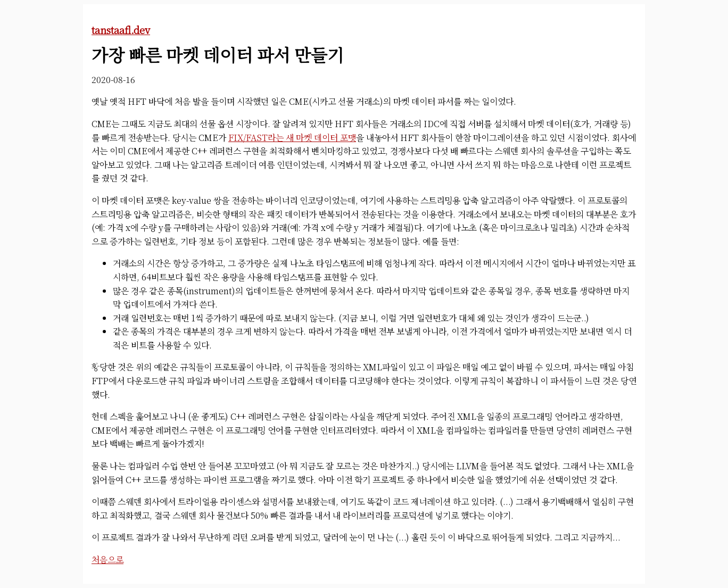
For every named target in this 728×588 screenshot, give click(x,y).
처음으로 (107, 560)
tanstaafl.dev (121, 30)
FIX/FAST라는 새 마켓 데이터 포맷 (292, 138)
